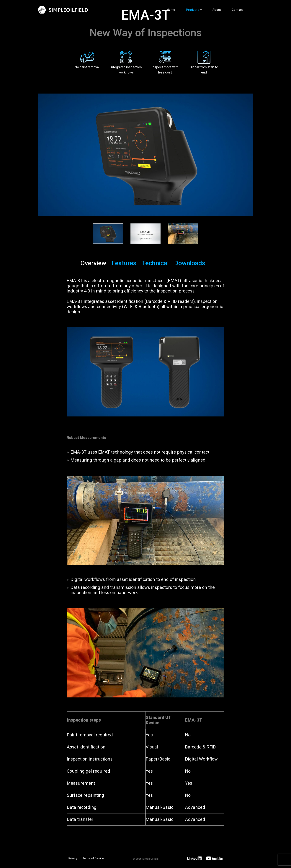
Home (171, 10)
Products (193, 10)
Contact (237, 10)
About (217, 10)
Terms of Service (93, 858)
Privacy (73, 858)
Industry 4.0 (78, 291)
